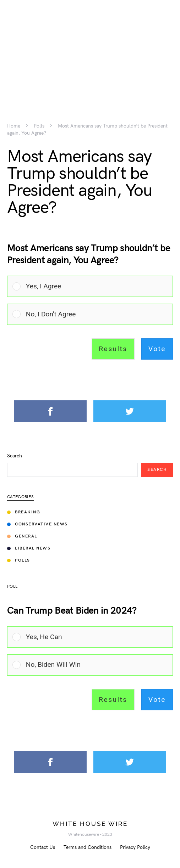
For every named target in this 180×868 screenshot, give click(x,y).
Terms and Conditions (88, 847)
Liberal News (29, 548)
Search (15, 456)
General (22, 536)
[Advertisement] (90, 50)
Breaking (24, 512)
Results (113, 349)
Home (14, 126)
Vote (157, 349)
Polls (39, 126)
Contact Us (43, 847)
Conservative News (37, 524)
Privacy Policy (135, 847)
